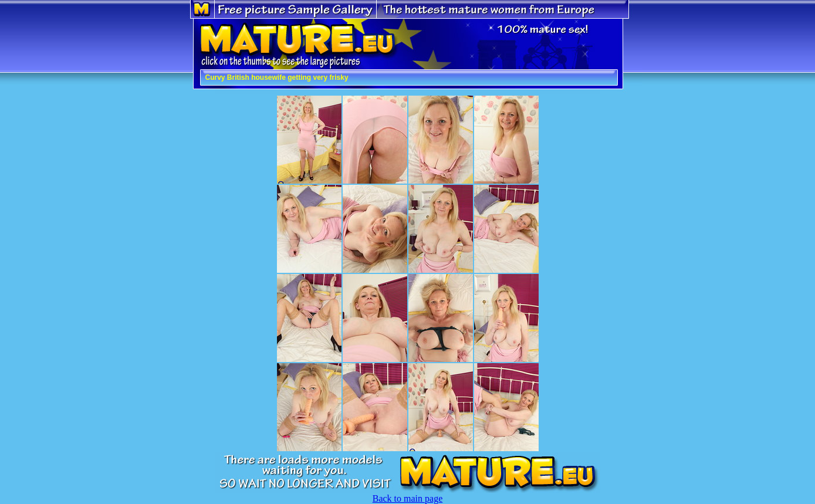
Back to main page (408, 498)
